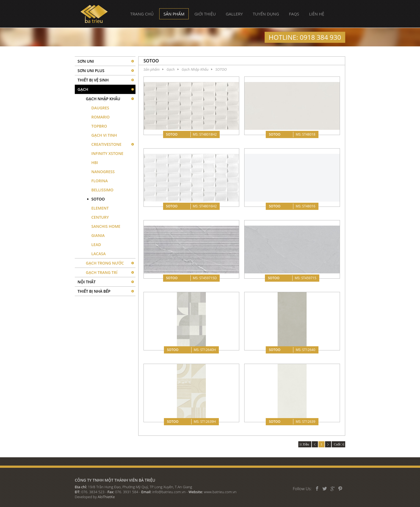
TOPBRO (99, 126)
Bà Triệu (94, 14)
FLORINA (100, 181)
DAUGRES (100, 108)
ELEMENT (100, 208)
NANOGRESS (103, 172)
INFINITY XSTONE (107, 153)
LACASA (99, 254)
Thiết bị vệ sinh (93, 80)
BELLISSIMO (102, 190)
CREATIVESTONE (106, 144)
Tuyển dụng (266, 14)
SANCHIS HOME (106, 226)
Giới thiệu (205, 14)
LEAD (96, 245)
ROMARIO (100, 117)
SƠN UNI (86, 61)
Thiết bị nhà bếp (94, 291)
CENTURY (100, 217)
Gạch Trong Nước (105, 263)
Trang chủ (142, 14)
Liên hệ (317, 14)
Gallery (234, 14)
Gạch (83, 89)
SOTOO (98, 199)
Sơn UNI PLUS (91, 71)
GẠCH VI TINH (104, 135)
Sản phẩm (174, 14)
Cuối (338, 444)
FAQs (294, 14)
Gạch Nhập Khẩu (103, 99)
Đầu (305, 444)
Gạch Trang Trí (102, 272)
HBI (95, 163)
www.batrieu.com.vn (220, 492)
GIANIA (98, 235)
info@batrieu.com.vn (169, 492)
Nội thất (87, 282)
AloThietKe (106, 497)
